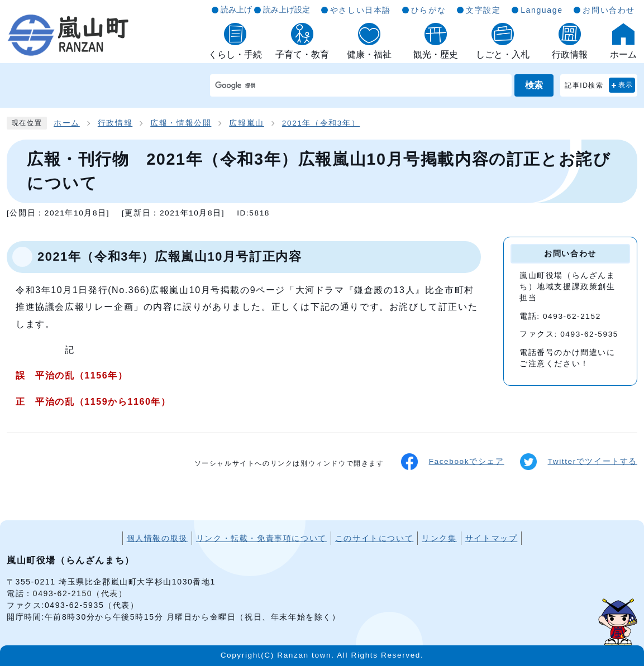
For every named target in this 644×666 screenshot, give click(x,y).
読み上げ (236, 9)
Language (542, 10)
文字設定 (483, 10)
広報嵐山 (246, 123)
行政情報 (115, 123)
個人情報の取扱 (157, 538)
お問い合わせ (609, 10)
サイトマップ (492, 538)
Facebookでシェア (453, 462)
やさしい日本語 (361, 10)
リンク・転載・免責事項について (261, 538)
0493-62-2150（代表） (80, 593)
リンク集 (439, 538)
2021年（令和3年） (321, 123)
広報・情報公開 (181, 123)
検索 (534, 85)
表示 (626, 85)
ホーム (67, 123)
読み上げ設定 (287, 9)
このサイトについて (374, 538)
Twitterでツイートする (579, 462)
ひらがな (428, 10)
